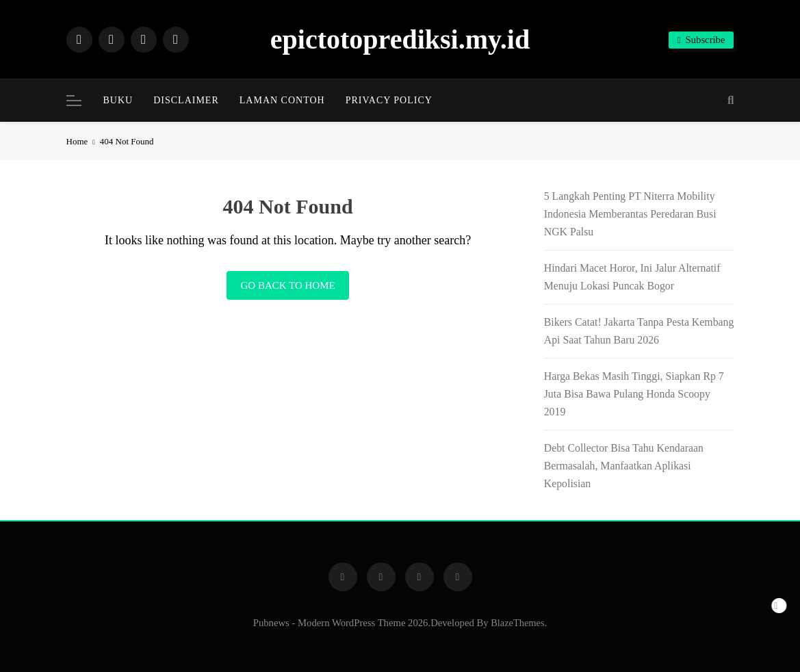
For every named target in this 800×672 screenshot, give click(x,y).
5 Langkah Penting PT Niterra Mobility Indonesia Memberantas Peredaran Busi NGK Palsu (630, 214)
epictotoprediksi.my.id (400, 39)
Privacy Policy (389, 100)
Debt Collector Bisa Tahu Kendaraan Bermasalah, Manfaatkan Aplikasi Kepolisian (624, 466)
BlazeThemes (517, 623)
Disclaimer (186, 100)
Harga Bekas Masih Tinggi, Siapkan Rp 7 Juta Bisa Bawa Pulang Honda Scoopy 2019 (634, 394)
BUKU (118, 100)
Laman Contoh (282, 100)
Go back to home (287, 285)
